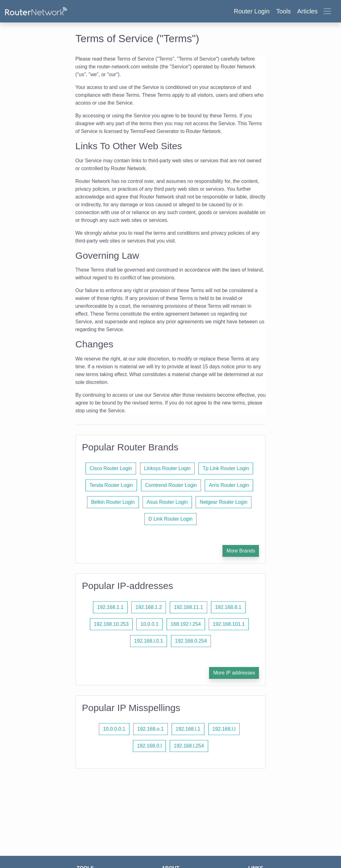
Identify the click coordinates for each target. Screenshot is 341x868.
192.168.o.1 (151, 729)
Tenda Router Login (111, 485)
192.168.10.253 (111, 624)
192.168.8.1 (228, 607)
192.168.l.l (224, 729)
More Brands (241, 551)
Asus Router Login (167, 502)
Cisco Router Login (111, 468)
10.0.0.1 (149, 624)
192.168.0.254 (191, 641)
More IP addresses (234, 673)
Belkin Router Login (113, 502)
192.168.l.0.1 (149, 641)
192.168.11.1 (188, 607)
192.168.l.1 (188, 729)
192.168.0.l (149, 746)
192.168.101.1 (229, 624)
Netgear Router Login (224, 502)
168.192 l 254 (186, 624)
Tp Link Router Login (226, 468)
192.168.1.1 (110, 607)
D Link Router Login (170, 519)
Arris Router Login (229, 485)
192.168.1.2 (149, 607)
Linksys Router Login (167, 468)
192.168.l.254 (189, 746)
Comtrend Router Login (171, 485)
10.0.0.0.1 (114, 729)
